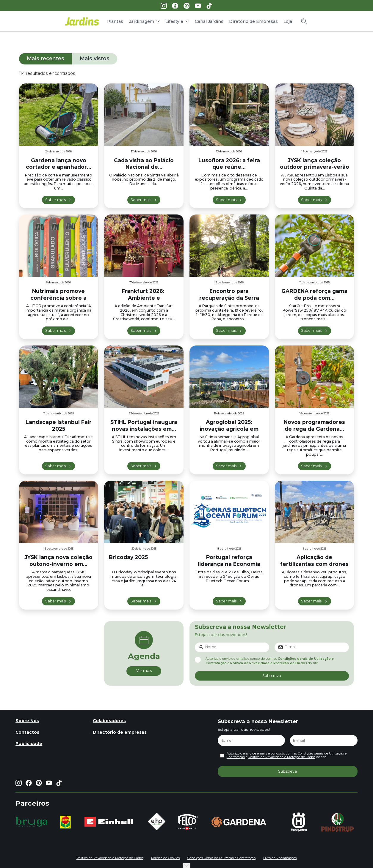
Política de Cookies (165, 858)
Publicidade (29, 744)
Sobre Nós (27, 721)
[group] (32, 822)
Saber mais (55, 200)
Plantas (115, 21)
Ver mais (144, 671)
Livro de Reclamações (280, 858)
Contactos (27, 732)
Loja (288, 21)
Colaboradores (109, 721)
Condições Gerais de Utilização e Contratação (221, 858)
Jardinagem (142, 21)
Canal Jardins (209, 21)
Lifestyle (174, 21)
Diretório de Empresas (253, 21)
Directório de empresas (120, 732)
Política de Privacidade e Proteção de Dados (269, 663)
